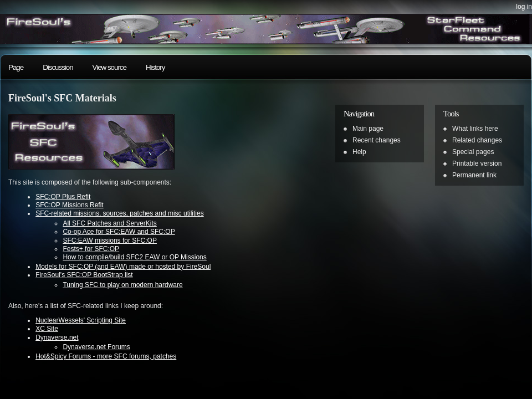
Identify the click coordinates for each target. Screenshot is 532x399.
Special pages (473, 152)
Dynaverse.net (57, 337)
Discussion (58, 67)
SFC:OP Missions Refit (69, 205)
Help (359, 152)
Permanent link (474, 175)
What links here (475, 129)
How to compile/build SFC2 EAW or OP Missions (134, 257)
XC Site (47, 329)
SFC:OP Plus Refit (63, 197)
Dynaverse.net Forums (96, 347)
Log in (524, 7)
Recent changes (377, 140)
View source (109, 67)
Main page (368, 129)
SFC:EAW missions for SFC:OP (110, 241)
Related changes (477, 140)
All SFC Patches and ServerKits (109, 223)
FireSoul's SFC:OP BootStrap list (84, 275)
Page (16, 67)
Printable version (477, 163)
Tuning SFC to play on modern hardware (122, 285)
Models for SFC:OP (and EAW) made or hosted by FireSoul (123, 267)
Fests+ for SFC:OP (91, 249)
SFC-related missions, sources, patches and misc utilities (119, 213)
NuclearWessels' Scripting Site (81, 320)
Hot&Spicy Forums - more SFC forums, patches (106, 356)
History (155, 67)
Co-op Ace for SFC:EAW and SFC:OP (119, 232)
